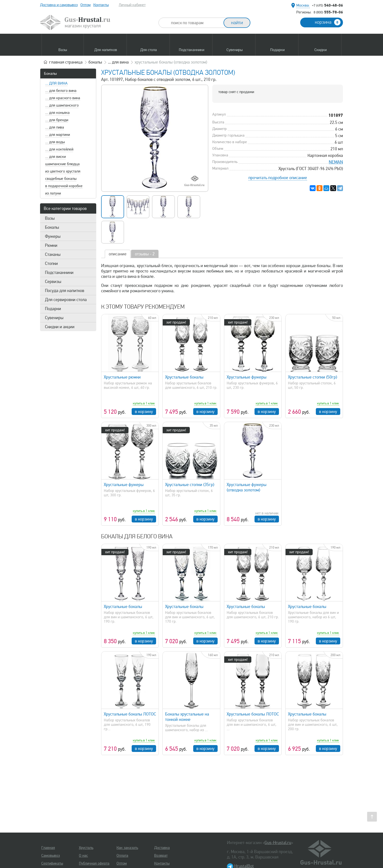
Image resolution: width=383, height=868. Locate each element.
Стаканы (53, 254)
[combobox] (195, 23)
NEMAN (336, 162)
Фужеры (53, 236)
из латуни (53, 193)
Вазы (50, 218)
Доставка (162, 848)
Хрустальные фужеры (247, 377)
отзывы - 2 (145, 254)
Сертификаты (52, 863)
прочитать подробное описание (278, 178)
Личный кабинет (132, 5)
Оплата (122, 856)
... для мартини (58, 135)
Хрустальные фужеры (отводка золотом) (247, 487)
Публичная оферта (94, 863)
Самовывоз (51, 856)
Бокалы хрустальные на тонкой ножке (187, 717)
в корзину (144, 412)
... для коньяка (57, 113)
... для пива (55, 127)
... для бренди (57, 120)
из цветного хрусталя (63, 171)
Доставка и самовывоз (59, 5)
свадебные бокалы (61, 179)
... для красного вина (63, 98)
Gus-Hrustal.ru (278, 843)
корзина (328, 22)
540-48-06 (327, 5)
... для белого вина (61, 91)
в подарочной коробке (64, 186)
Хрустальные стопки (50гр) (313, 377)
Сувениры (54, 318)
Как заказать (127, 848)
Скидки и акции (60, 327)
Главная (48, 848)
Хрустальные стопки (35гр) (190, 485)
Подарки (53, 309)
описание (118, 254)
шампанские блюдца (62, 164)
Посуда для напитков (65, 291)
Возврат (161, 856)
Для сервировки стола (66, 300)
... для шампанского (62, 105)
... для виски (55, 157)
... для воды (55, 142)
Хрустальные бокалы (184, 377)
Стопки (51, 263)
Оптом (85, 5)
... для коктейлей (59, 149)
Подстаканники (59, 272)
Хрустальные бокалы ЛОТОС (130, 714)
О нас (83, 856)
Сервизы (53, 282)
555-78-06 (328, 12)
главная (66, 62)
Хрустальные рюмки (122, 377)
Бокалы (50, 74)
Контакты (101, 5)
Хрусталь (86, 848)
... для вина (56, 83)
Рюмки (51, 245)
